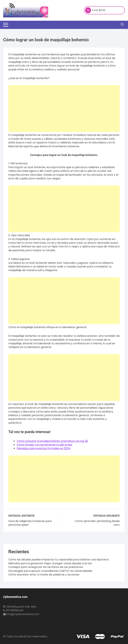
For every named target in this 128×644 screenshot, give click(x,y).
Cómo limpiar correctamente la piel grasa (44, 445)
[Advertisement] (64, 108)
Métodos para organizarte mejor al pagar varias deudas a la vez (50, 563)
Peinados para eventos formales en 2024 (44, 448)
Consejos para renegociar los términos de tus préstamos (46, 567)
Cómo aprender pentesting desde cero (97, 523)
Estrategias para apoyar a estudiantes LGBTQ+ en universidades (50, 571)
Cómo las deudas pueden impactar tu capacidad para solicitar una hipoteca (58, 560)
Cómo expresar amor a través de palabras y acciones (44, 575)
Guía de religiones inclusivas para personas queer (30, 523)
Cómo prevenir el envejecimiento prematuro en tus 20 (52, 441)
